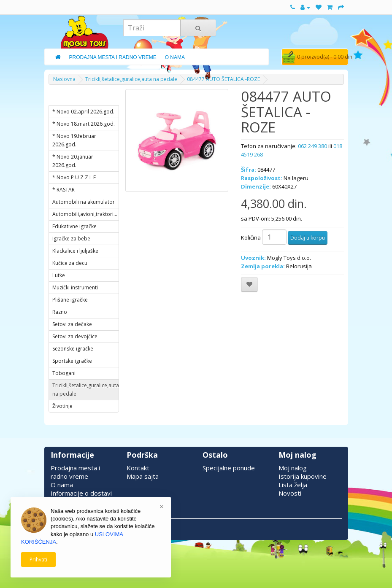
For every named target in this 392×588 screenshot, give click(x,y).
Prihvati (38, 560)
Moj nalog (293, 468)
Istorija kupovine (303, 476)
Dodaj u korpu (308, 238)
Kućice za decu (70, 263)
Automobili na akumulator (84, 202)
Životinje (62, 406)
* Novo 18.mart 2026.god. (84, 124)
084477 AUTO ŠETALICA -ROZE (223, 79)
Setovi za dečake (72, 324)
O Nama (175, 57)
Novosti (290, 493)
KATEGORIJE (74, 97)
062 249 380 (312, 146)
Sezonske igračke (73, 349)
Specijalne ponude (229, 468)
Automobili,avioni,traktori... (85, 214)
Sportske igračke (72, 361)
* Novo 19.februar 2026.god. (74, 140)
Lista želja (293, 485)
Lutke (59, 275)
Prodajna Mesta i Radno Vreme (113, 57)
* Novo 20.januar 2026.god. (73, 161)
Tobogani (64, 373)
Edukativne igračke (74, 226)
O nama (62, 485)
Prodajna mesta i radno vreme (75, 472)
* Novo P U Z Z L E (74, 177)
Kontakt (138, 468)
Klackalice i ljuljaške (75, 251)
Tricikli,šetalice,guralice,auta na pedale (131, 79)
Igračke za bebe (71, 239)
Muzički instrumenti (75, 287)
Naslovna (64, 79)
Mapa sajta (143, 476)
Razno (60, 312)
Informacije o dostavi (81, 493)
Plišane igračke (70, 300)
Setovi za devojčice (75, 336)
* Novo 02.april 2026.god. (83, 112)
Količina (251, 237)
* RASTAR (64, 190)
